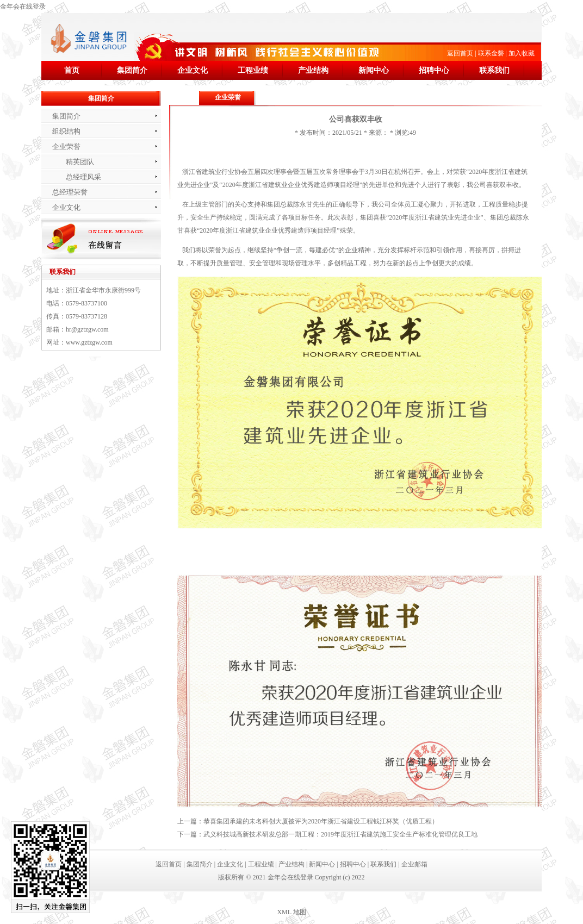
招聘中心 (434, 70)
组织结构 (66, 131)
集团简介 (132, 70)
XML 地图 (291, 912)
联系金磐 (491, 53)
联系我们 (494, 70)
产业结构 (313, 70)
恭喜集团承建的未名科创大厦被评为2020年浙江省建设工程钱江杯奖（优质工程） (321, 821)
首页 (72, 70)
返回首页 (460, 53)
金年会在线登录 (23, 7)
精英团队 (80, 162)
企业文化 (193, 70)
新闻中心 (374, 70)
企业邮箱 (414, 864)
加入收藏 (522, 53)
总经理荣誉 (70, 192)
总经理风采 (83, 177)
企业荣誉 (66, 146)
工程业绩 (253, 70)
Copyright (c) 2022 (340, 877)
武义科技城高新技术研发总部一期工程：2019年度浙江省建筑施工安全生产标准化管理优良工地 (340, 834)
